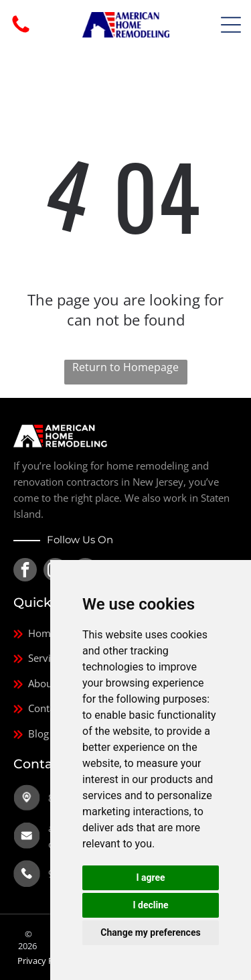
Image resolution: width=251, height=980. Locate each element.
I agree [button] (150, 878)
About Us (49, 683)
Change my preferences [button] (150, 932)
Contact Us (53, 708)
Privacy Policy (45, 961)
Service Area (56, 658)
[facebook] (25, 571)
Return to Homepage (125, 367)
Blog (38, 733)
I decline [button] (150, 905)
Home (42, 633)
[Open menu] (231, 25)
